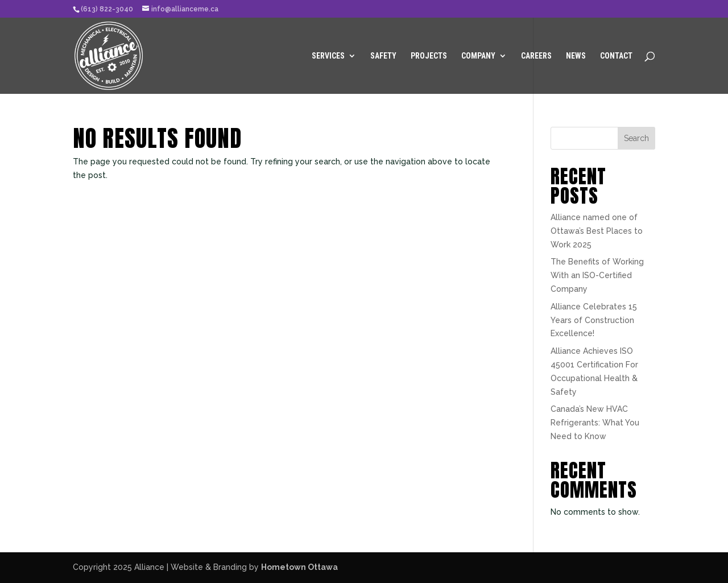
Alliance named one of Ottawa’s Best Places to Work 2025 (597, 231)
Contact (616, 56)
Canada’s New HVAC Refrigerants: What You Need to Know (595, 423)
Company (478, 56)
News (576, 56)
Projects (429, 56)
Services (328, 56)
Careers (536, 56)
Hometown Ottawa (299, 567)
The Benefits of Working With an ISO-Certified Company (597, 275)
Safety (383, 56)
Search (636, 138)
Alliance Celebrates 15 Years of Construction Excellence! (594, 320)
